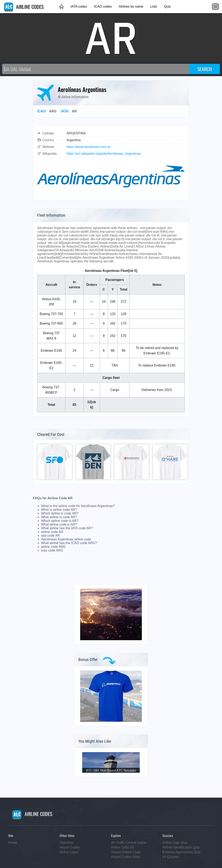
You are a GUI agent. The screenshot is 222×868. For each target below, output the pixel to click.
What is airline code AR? (59, 510)
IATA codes (79, 6)
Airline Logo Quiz (175, 843)
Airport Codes (70, 847)
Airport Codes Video (126, 857)
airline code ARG (53, 547)
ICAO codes (103, 6)
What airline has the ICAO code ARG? (69, 543)
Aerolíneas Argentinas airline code (66, 539)
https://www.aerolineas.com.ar (88, 147)
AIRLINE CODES (24, 7)
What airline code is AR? (59, 524)
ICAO (41, 111)
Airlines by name (131, 6)
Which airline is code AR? (60, 513)
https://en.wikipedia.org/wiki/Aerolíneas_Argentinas (104, 154)
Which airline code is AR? (60, 521)
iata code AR (50, 536)
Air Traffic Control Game (129, 843)
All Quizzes (171, 857)
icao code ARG (52, 550)
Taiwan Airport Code (126, 852)
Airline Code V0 (122, 847)
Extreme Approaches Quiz (182, 852)
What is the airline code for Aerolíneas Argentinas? (78, 506)
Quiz (167, 6)
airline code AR (52, 532)
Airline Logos (69, 852)
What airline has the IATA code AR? (67, 528)
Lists (154, 6)
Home (13, 843)
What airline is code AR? (59, 517)
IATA (65, 111)
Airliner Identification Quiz (181, 847)
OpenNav (67, 843)
